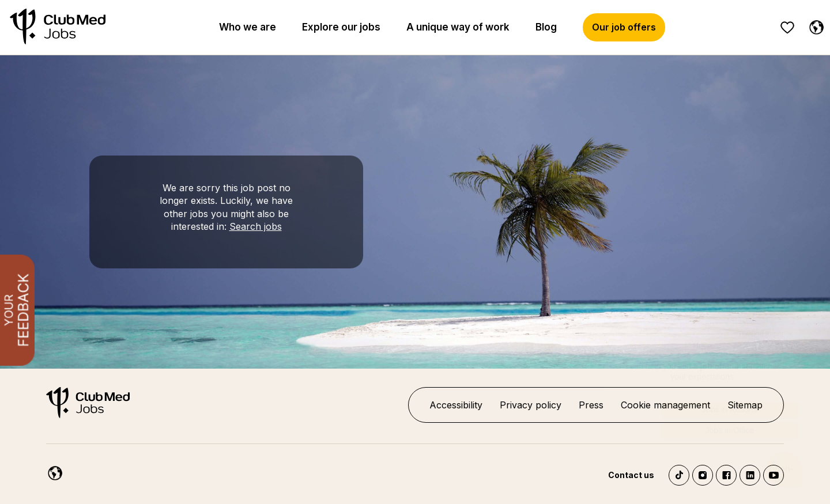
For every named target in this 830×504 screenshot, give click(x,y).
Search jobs (256, 226)
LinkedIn (750, 475)
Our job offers (624, 27)
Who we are (248, 27)
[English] (814, 25)
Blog (546, 27)
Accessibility (456, 405)
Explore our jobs (341, 27)
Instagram (703, 475)
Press (591, 405)
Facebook (726, 475)
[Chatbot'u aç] (784, 466)
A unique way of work (458, 27)
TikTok (679, 475)
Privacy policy (531, 405)
